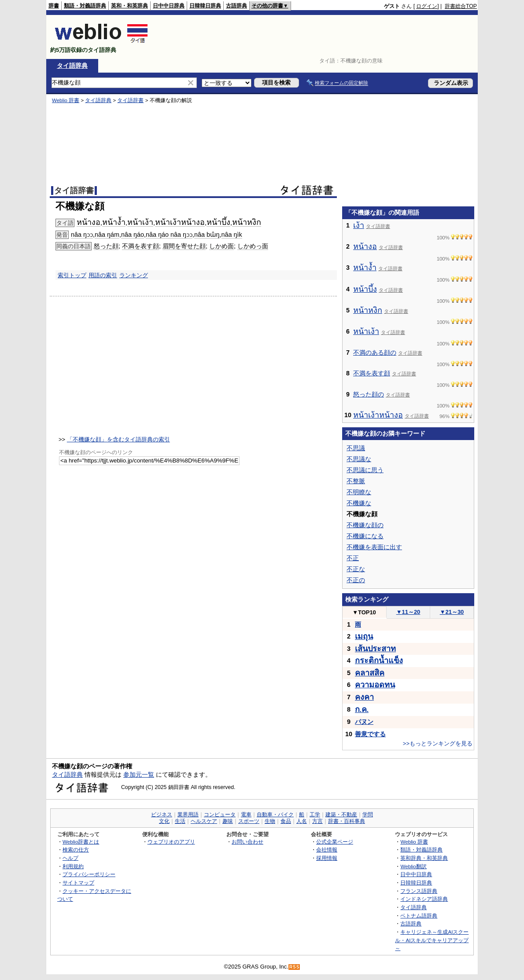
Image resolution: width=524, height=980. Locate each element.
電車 (246, 815)
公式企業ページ (335, 842)
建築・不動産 (341, 815)
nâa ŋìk (232, 235)
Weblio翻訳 (413, 866)
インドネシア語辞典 (424, 899)
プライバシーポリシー (89, 874)
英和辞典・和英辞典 (424, 858)
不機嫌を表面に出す (374, 547)
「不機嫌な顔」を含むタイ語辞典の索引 (118, 439)
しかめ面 (221, 246)
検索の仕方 (76, 850)
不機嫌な (359, 503)
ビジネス (162, 815)
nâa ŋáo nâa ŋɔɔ (169, 235)
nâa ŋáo (133, 235)
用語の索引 (103, 275)
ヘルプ (70, 858)
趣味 (228, 821)
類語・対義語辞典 (85, 6)
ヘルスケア (204, 821)
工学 (315, 815)
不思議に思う (365, 470)
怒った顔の (369, 394)
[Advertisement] (317, 37)
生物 (270, 821)
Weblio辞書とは (81, 842)
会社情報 (327, 850)
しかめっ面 (253, 246)
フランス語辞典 (419, 891)
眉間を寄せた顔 (184, 246)
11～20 (408, 612)
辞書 (54, 6)
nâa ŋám (107, 235)
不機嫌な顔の (365, 525)
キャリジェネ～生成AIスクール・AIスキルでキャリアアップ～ (432, 940)
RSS (295, 967)
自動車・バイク (275, 815)
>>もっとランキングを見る (438, 743)
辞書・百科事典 (347, 821)
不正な (356, 569)
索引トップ (72, 275)
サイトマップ (78, 883)
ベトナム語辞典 (419, 916)
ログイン (427, 6)
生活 (180, 821)
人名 (302, 821)
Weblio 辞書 (66, 100)
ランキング (134, 275)
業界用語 (188, 815)
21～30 (452, 612)
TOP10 (364, 612)
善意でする (370, 734)
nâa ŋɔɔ (82, 235)
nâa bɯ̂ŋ (207, 235)
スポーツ (249, 821)
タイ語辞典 (72, 66)
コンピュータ (220, 815)
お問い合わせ (247, 842)
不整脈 (356, 481)
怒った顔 (106, 246)
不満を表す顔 (140, 246)
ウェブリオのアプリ (171, 842)
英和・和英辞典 (129, 6)
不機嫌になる (365, 536)
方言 (317, 821)
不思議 (356, 448)
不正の (356, 580)
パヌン (364, 722)
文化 (164, 821)
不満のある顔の (375, 352)
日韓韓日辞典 (205, 6)
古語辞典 (236, 6)
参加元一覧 (139, 774)
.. (362, 710)
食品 (286, 821)
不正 (353, 558)
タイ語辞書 (130, 100)
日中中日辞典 (169, 6)
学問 (368, 815)
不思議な (359, 459)
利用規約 (73, 866)
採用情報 (327, 858)
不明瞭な (359, 492)
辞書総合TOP (461, 6)
